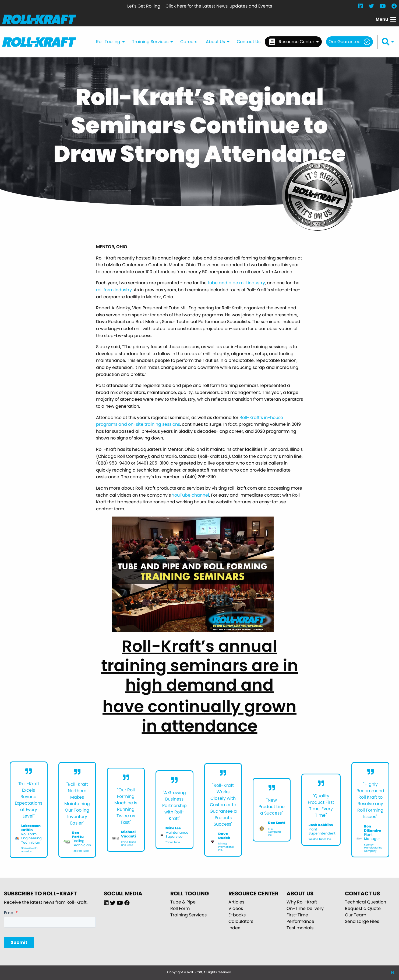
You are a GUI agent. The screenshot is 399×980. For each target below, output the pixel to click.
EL (393, 973)
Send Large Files (362, 921)
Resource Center (292, 42)
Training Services (150, 42)
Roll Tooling (108, 42)
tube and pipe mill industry (236, 283)
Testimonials (300, 928)
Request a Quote (363, 908)
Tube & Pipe (183, 902)
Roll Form (180, 908)
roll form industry (114, 290)
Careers (189, 42)
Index (234, 928)
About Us (215, 42)
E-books (237, 915)
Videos (236, 908)
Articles (236, 902)
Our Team (356, 915)
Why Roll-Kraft (302, 902)
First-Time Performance (300, 918)
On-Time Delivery (305, 908)
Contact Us (249, 42)
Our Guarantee (345, 42)
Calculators (241, 921)
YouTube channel (190, 495)
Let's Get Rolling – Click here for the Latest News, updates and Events (200, 6)
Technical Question (366, 902)
